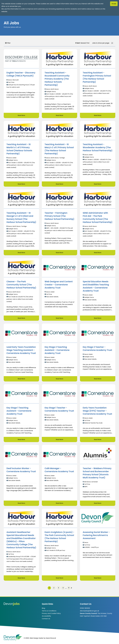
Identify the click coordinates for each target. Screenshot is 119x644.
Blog (43, 610)
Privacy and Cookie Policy (51, 615)
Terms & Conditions (49, 612)
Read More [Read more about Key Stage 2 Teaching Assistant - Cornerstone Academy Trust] (59, 379)
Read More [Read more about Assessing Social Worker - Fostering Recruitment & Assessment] (98, 579)
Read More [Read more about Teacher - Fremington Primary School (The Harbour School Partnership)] (59, 253)
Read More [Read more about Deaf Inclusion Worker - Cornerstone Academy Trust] (21, 504)
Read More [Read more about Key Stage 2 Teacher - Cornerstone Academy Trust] (98, 379)
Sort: (78, 43)
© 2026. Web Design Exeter (33, 640)
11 (71, 589)
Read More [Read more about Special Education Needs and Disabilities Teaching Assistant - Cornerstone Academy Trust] (98, 319)
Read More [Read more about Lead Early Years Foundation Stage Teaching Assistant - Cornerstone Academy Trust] (21, 379)
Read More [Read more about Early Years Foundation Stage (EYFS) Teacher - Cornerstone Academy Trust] (98, 440)
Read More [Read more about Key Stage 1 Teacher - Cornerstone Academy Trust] (59, 440)
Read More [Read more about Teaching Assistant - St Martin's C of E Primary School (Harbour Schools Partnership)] (21, 184)
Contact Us (46, 620)
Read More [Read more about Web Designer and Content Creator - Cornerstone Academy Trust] (59, 319)
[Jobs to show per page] (112, 43)
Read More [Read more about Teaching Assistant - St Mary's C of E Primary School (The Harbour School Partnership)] (59, 184)
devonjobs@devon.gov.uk (89, 612)
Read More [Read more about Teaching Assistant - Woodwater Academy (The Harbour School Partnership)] (98, 184)
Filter (8, 43)
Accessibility (46, 618)
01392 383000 (85, 610)
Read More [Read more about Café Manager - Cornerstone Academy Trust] (59, 504)
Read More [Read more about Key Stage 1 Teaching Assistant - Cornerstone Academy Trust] (21, 440)
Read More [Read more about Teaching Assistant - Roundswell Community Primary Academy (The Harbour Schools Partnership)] (59, 115)
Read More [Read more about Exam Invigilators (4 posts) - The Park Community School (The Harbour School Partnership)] (59, 579)
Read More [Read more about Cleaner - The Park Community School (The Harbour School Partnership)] (21, 319)
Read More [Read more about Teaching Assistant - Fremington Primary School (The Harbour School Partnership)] (98, 115)
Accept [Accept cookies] (114, 4)
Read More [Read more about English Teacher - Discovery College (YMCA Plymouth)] (21, 115)
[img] (74, 589)
